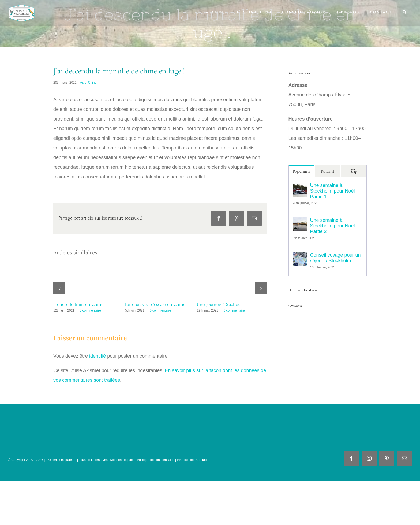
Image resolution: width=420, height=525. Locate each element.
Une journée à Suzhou (219, 304)
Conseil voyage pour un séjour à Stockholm (335, 258)
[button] (405, 12)
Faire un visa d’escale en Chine (155, 304)
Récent (328, 171)
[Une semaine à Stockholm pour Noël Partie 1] (300, 187)
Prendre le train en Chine (78, 304)
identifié (97, 356)
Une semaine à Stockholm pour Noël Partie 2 (333, 226)
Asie (83, 82)
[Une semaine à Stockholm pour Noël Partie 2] (300, 222)
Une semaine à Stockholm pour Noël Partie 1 (333, 191)
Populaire (301, 171)
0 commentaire (90, 310)
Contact (202, 460)
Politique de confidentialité (155, 460)
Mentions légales (122, 460)
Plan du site (185, 460)
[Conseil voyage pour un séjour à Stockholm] (300, 257)
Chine (92, 82)
